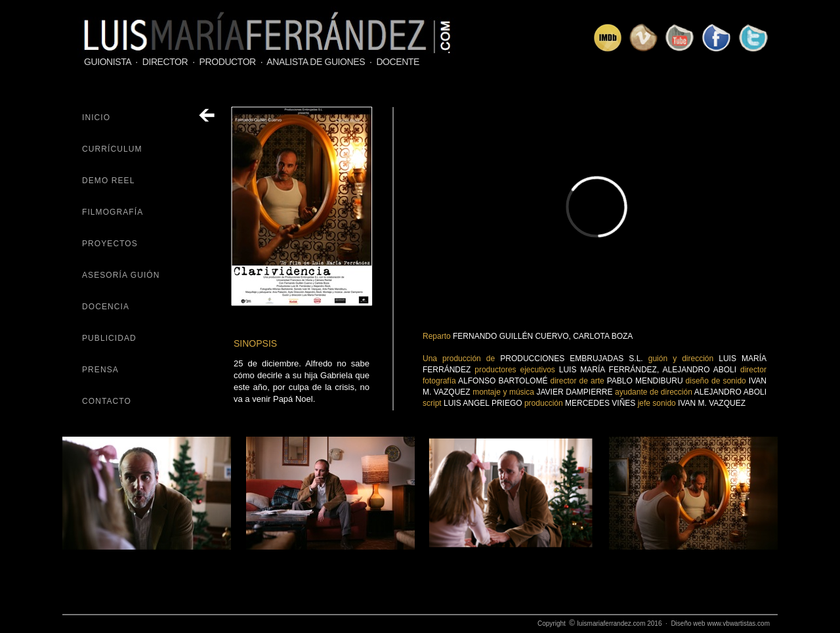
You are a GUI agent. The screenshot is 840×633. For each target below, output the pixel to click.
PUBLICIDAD (109, 338)
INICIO (96, 118)
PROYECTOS (110, 244)
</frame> (597, 207)
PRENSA (100, 370)
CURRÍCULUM (112, 149)
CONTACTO (107, 401)
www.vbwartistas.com (738, 623)
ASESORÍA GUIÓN (121, 275)
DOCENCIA (106, 307)
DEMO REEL (108, 181)
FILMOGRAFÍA (113, 212)
